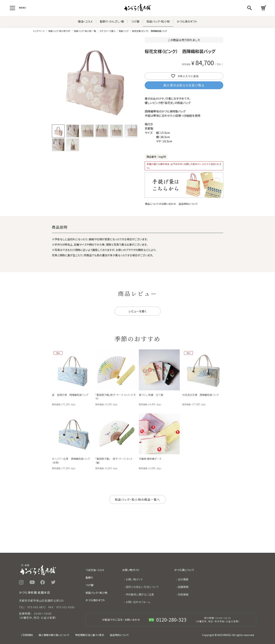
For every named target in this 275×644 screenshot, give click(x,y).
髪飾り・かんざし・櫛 (112, 21)
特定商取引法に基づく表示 (90, 635)
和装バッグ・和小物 (158, 21)
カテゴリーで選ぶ (107, 31)
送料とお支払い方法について (142, 587)
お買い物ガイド (134, 579)
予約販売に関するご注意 (140, 594)
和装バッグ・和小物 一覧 (85, 31)
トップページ (39, 31)
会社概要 (183, 579)
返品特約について (188, 204)
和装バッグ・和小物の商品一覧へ (137, 499)
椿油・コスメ (85, 21)
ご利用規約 (27, 635)
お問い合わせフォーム (138, 602)
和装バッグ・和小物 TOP (59, 31)
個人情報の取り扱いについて (54, 635)
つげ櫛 (135, 21)
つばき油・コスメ (95, 570)
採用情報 (183, 594)
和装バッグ (124, 31)
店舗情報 (183, 587)
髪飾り (89, 578)
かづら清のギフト (187, 21)
